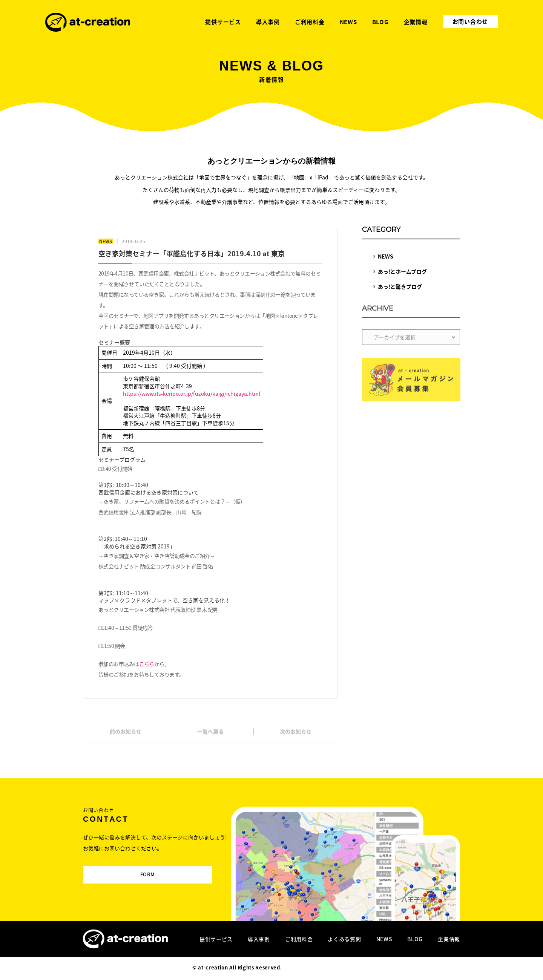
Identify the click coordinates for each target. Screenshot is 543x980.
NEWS (386, 256)
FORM (135, 871)
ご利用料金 (299, 939)
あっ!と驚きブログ (400, 286)
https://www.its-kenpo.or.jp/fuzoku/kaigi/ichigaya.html (192, 394)
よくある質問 (344, 939)
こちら (147, 664)
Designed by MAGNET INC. (317, 967)
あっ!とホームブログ (402, 271)
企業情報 (449, 939)
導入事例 (259, 939)
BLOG (415, 939)
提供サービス (216, 939)
